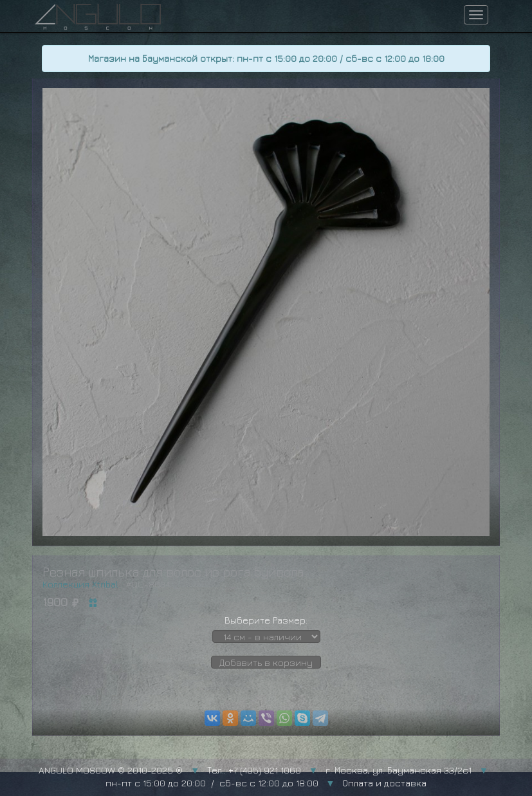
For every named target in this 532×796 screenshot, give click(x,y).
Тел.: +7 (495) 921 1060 (254, 770)
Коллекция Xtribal (80, 584)
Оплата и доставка (384, 783)
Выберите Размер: (266, 620)
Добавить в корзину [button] (266, 662)
